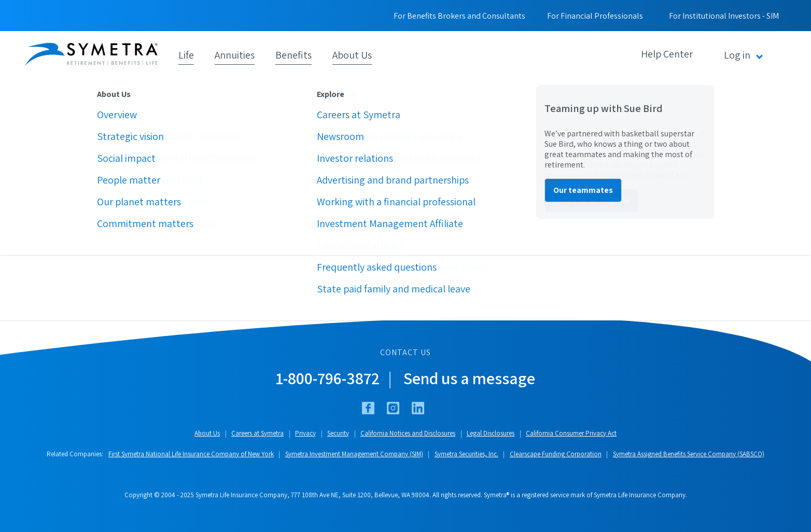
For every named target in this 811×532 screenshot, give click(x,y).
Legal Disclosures (491, 433)
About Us (352, 54)
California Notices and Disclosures (408, 433)
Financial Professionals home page (102, 227)
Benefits (293, 54)
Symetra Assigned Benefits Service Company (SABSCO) (689, 454)
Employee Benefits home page (94, 243)
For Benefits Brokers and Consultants (459, 16)
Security (338, 433)
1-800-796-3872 (328, 378)
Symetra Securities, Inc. (466, 454)
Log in (737, 55)
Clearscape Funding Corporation (556, 454)
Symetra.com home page (85, 210)
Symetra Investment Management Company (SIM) (354, 454)
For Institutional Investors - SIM (724, 16)
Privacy (305, 433)
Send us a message (469, 378)
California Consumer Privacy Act (571, 433)
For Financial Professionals (595, 16)
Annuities (235, 54)
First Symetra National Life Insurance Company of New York (191, 454)
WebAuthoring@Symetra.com (427, 268)
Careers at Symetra (257, 433)
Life (186, 54)
